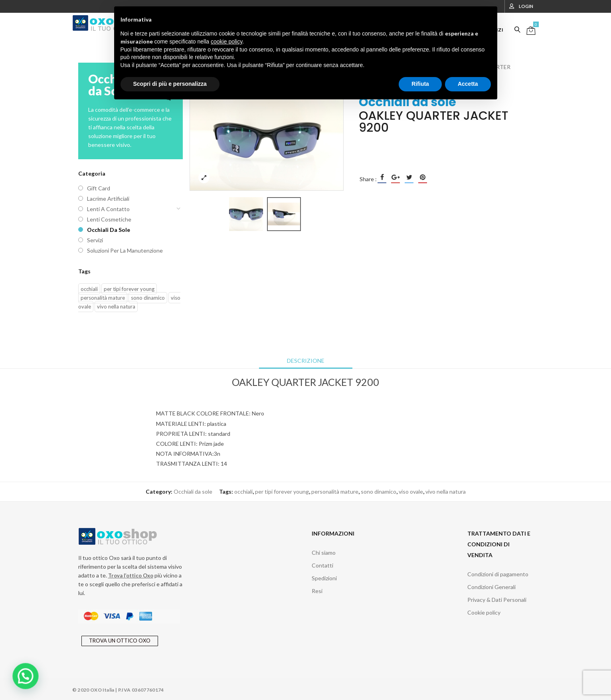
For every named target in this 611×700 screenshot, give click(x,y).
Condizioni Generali (491, 587)
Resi (317, 591)
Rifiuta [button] (420, 84)
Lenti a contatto (108, 209)
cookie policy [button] (226, 42)
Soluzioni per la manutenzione (125, 250)
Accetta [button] (468, 84)
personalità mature (103, 298)
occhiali (89, 289)
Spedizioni (324, 578)
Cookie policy (484, 612)
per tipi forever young (129, 289)
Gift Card (99, 188)
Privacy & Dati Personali (497, 600)
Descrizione (306, 361)
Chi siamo (324, 553)
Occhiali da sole (109, 230)
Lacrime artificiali (108, 199)
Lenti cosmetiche (109, 219)
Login (526, 6)
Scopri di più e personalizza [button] (170, 84)
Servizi (95, 240)
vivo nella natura (116, 306)
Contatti (322, 565)
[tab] (306, 361)
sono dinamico (148, 298)
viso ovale (411, 491)
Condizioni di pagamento (498, 574)
